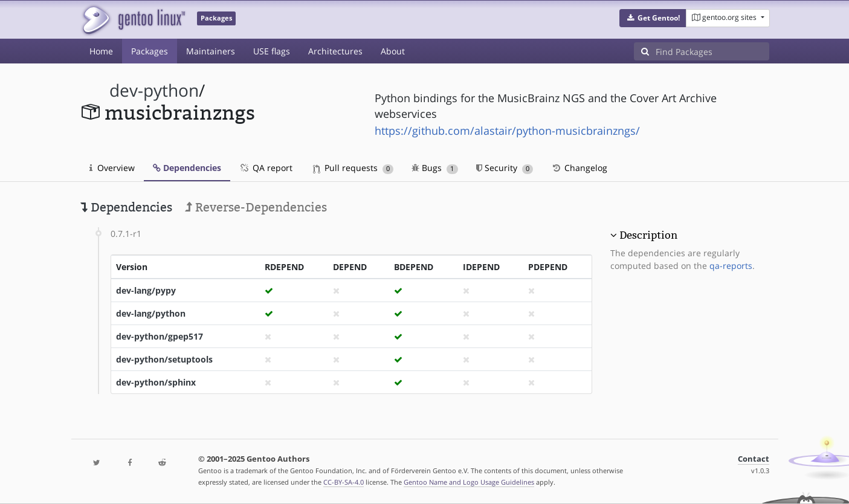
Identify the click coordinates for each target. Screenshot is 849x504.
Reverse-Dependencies (256, 207)
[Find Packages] (712, 51)
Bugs (435, 168)
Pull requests (353, 168)
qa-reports (731, 266)
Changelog (579, 168)
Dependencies (187, 168)
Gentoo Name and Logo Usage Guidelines (469, 482)
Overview (112, 168)
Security (505, 168)
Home (101, 51)
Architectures (335, 51)
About (393, 51)
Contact (754, 459)
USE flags (272, 51)
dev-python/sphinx (156, 382)
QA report (266, 168)
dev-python (154, 90)
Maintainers (211, 51)
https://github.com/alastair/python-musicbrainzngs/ (507, 131)
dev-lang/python (151, 313)
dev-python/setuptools (164, 359)
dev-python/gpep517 (160, 336)
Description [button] (648, 235)
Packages (150, 51)
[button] (653, 18)
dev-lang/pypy (146, 290)
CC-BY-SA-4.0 (344, 482)
